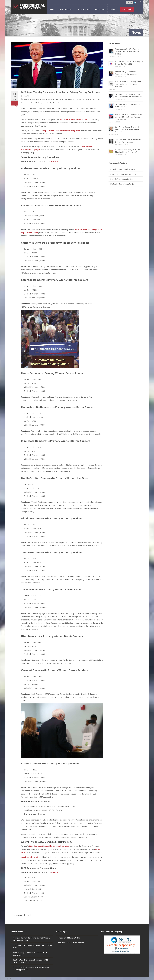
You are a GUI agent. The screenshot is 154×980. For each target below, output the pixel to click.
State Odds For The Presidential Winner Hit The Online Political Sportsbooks (129, 117)
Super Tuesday (47, 103)
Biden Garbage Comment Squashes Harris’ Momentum (127, 73)
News (129, 2)
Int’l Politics (100, 9)
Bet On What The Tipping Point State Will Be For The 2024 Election (128, 84)
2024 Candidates (29, 99)
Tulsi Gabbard (58, 103)
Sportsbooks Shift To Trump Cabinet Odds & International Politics (127, 51)
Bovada (54, 161)
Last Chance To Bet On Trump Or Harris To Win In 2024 (129, 63)
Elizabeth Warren (69, 99)
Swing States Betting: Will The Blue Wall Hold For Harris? (127, 151)
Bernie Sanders (50, 99)
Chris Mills (27, 96)
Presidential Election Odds (69, 938)
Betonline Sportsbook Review (123, 169)
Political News (26, 103)
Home (52, 9)
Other (112, 9)
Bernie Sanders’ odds (31, 857)
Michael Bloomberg (89, 99)
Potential (34, 103)
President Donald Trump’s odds (74, 119)
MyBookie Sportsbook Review (123, 184)
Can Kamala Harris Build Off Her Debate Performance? (128, 141)
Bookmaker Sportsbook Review (123, 174)
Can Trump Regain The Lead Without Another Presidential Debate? (127, 129)
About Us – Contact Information (71, 943)
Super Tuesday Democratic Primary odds (62, 131)
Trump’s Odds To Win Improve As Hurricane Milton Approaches (128, 95)
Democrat (60, 99)
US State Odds (84, 9)
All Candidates (40, 99)
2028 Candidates (66, 9)
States (40, 103)
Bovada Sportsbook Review (122, 179)
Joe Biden (79, 99)
